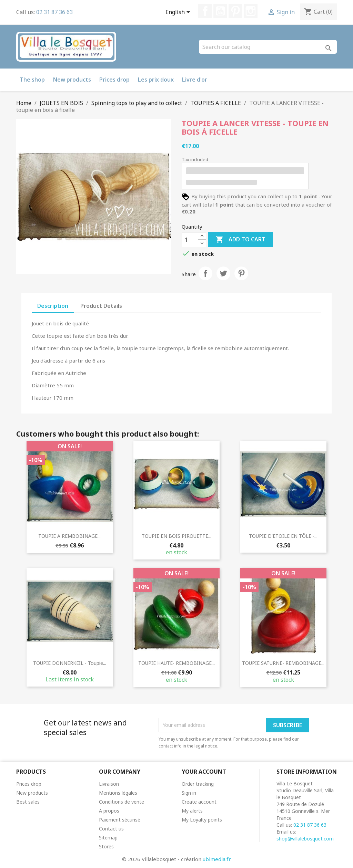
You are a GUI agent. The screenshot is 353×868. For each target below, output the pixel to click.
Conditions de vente (122, 802)
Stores (106, 846)
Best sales (28, 802)
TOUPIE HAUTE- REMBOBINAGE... (176, 663)
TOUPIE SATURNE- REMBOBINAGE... (283, 663)
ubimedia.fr (217, 859)
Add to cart (240, 240)
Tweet (223, 273)
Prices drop (114, 80)
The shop (32, 80)
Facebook (205, 11)
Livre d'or (195, 80)
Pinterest (235, 11)
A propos (109, 811)
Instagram (251, 11)
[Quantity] (190, 240)
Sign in (189, 793)
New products (72, 80)
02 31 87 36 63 (54, 12)
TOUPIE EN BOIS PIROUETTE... (176, 536)
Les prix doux (156, 80)
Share (205, 273)
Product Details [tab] (101, 306)
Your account (204, 772)
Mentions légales (118, 793)
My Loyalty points (202, 820)
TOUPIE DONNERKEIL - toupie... (70, 663)
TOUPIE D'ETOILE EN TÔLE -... (283, 536)
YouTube (220, 11)
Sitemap (108, 838)
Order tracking (198, 784)
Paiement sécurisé (120, 820)
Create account (199, 802)
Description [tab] (53, 306)
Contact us (111, 829)
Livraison (109, 784)
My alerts (192, 811)
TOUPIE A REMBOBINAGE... (69, 536)
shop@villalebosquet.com (305, 839)
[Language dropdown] (179, 13)
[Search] (268, 47)
